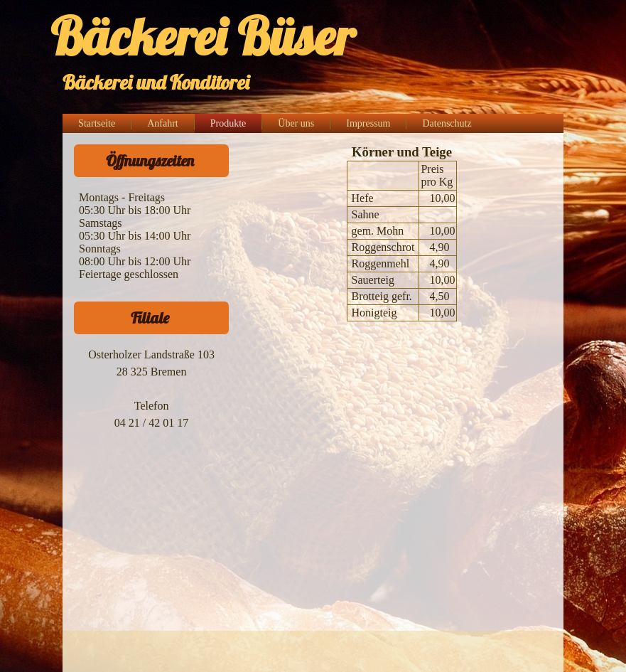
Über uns (296, 123)
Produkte (228, 123)
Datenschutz (447, 123)
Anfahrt (163, 123)
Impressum (368, 123)
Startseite (97, 123)
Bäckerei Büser (203, 36)
